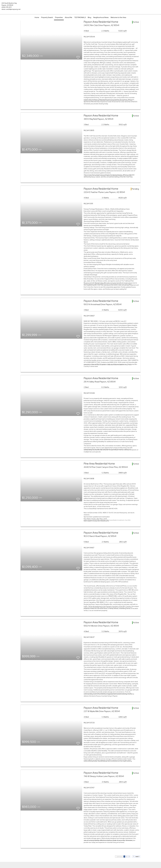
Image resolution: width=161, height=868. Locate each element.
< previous (119, 857)
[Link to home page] (81, 5)
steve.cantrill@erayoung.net (11, 9)
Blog (89, 17)
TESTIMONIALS (80, 17)
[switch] (78, 56)
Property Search (47, 17)
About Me (68, 17)
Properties (59, 17)
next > (137, 857)
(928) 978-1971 (7, 7)
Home (37, 17)
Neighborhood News (101, 17)
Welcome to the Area (118, 17)
